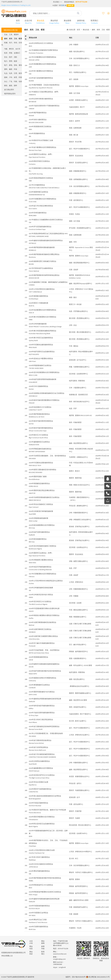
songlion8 (62, 967)
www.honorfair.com (60, 954)
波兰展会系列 (9, 90)
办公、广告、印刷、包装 (13, 81)
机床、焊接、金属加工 (12, 53)
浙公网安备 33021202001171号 (99, 977)
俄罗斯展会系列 (10, 94)
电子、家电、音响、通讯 (13, 65)
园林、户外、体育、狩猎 (13, 77)
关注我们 (57, 2)
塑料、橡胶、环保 (11, 69)
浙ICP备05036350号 (79, 977)
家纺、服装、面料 (11, 86)
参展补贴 (81, 22)
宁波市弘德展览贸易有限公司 (12, 2)
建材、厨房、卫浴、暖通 (13, 39)
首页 (18, 22)
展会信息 (41, 22)
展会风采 (54, 22)
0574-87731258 (81, 2)
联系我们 (94, 22)
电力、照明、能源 (11, 61)
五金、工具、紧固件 (11, 34)
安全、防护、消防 (11, 57)
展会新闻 (67, 22)
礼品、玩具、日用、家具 (13, 73)
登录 (63, 5)
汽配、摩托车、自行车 (12, 49)
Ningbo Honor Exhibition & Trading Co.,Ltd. (16, 5)
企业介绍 (28, 22)
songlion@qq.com (59, 959)
